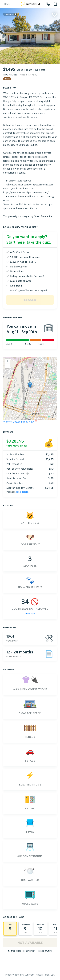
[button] (30, 385)
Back (5, 4)
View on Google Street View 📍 (20, 422)
